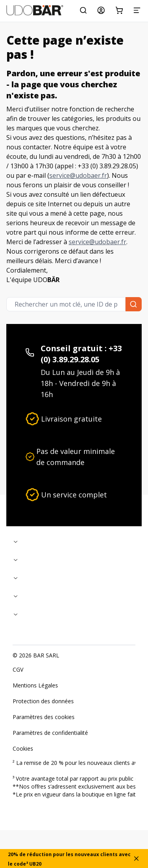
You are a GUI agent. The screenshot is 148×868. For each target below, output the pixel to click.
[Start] (35, 10)
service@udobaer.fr (78, 175)
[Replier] (74, 541)
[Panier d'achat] (119, 10)
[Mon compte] (101, 10)
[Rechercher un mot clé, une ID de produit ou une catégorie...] (83, 10)
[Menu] (137, 10)
